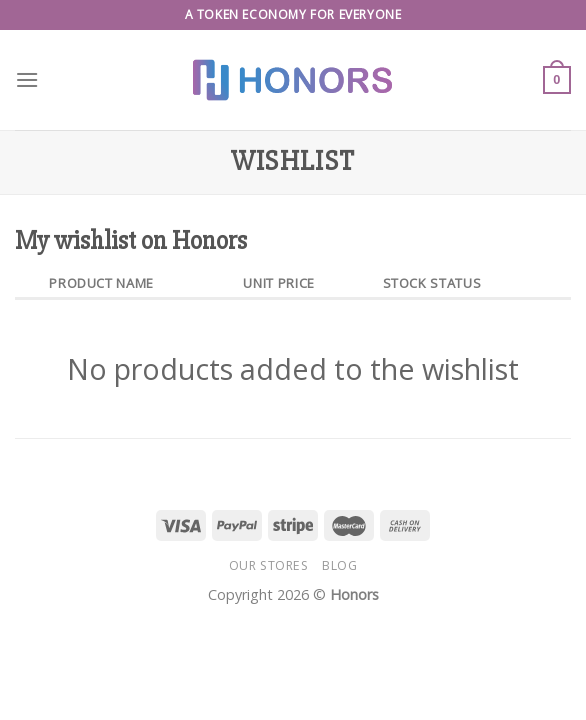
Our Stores (269, 565)
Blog (339, 565)
